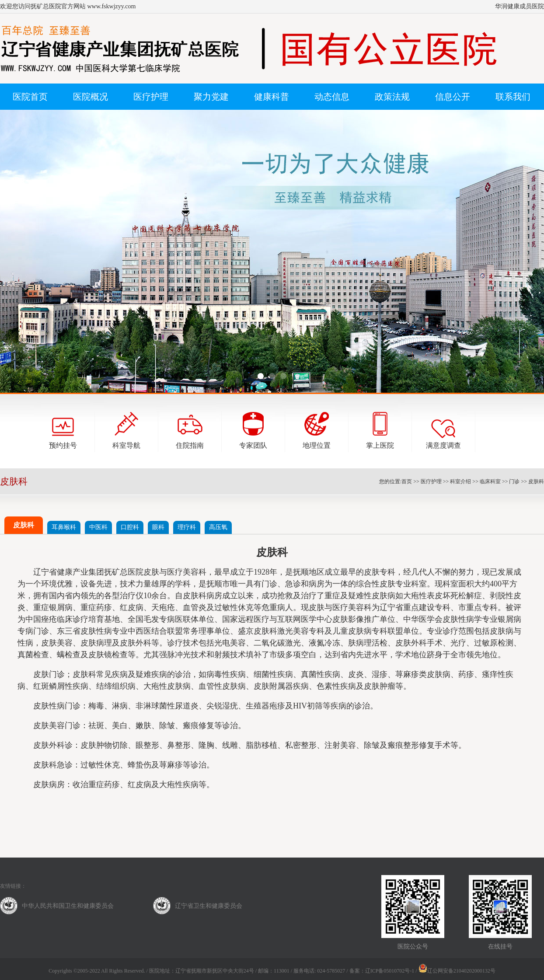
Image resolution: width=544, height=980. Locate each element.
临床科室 (490, 481)
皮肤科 (536, 481)
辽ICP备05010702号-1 (390, 971)
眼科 (158, 527)
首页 (407, 481)
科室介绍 (460, 481)
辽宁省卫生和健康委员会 (209, 906)
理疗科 (187, 527)
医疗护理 (431, 481)
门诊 (514, 481)
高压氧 (218, 527)
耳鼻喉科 (64, 527)
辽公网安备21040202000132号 (457, 971)
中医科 (98, 527)
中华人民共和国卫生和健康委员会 (68, 906)
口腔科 (130, 527)
